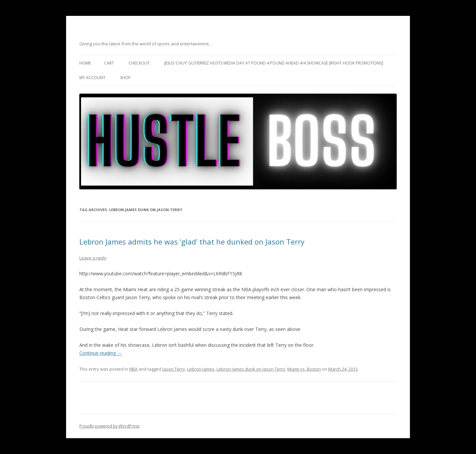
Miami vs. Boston (304, 369)
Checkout (139, 63)
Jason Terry (174, 369)
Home (85, 63)
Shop (125, 78)
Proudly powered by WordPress (109, 426)
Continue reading (100, 353)
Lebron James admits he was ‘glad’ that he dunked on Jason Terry (192, 242)
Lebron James (201, 369)
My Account (92, 78)
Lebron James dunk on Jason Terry (251, 369)
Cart (109, 63)
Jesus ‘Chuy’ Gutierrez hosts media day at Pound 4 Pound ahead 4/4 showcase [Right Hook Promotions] (274, 63)
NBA (133, 369)
